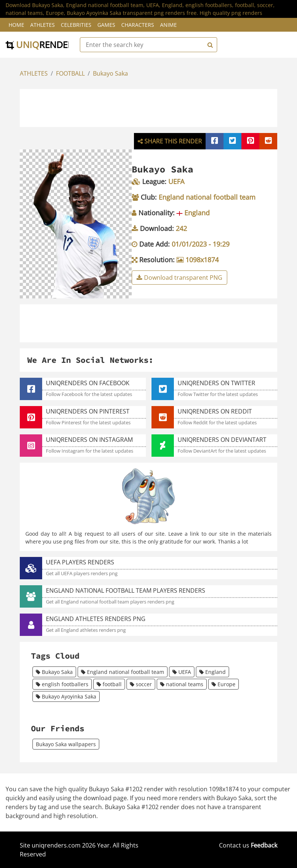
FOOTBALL (70, 73)
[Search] (209, 45)
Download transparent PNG (179, 278)
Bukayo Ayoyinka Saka (66, 696)
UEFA (182, 672)
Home (16, 25)
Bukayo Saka (110, 73)
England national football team (123, 672)
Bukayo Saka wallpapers (66, 744)
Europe (223, 684)
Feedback (264, 845)
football (109, 684)
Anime (168, 25)
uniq (42, 45)
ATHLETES (34, 73)
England (212, 672)
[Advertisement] (157, 107)
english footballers (62, 684)
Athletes (43, 25)
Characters (138, 25)
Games (106, 25)
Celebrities (76, 25)
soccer (141, 684)
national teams (182, 684)
